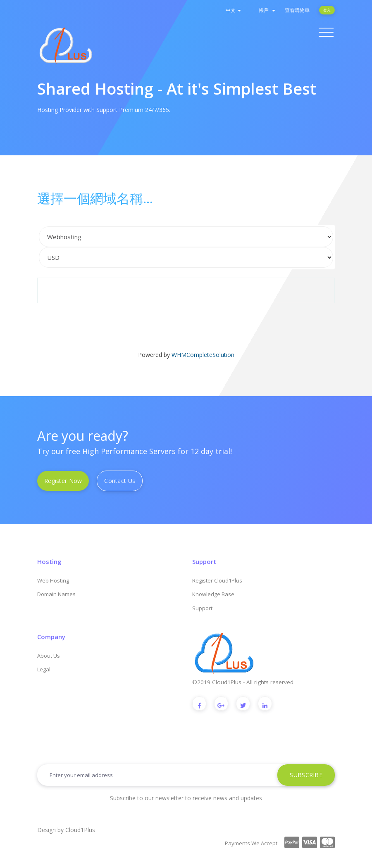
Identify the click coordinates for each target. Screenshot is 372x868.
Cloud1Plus (80, 830)
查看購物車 (297, 10)
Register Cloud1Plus (217, 580)
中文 (233, 10)
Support (202, 608)
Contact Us (120, 481)
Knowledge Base (213, 594)
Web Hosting (53, 580)
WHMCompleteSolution (203, 355)
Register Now (63, 481)
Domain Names (56, 594)
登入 (327, 10)
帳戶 (267, 10)
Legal (44, 669)
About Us (49, 656)
